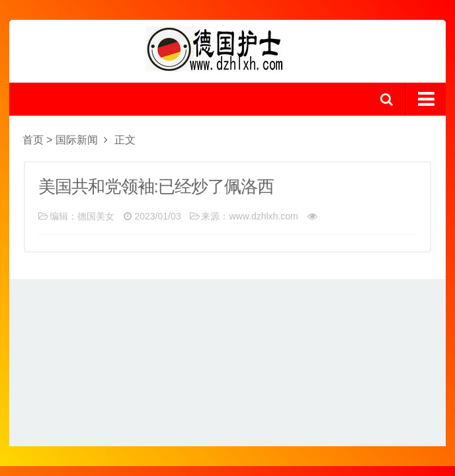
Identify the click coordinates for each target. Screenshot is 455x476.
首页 (33, 140)
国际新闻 (77, 140)
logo (227, 50)
